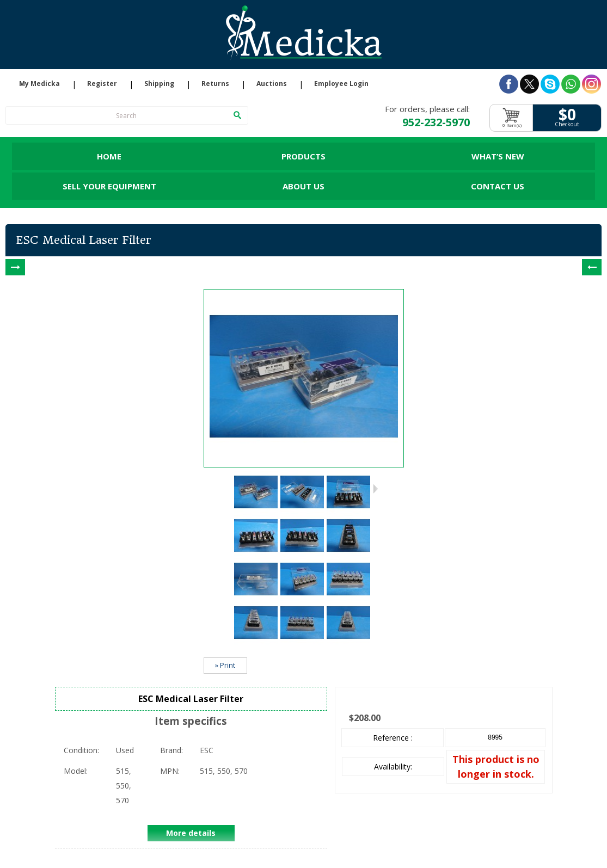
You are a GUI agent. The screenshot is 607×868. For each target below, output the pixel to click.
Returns (215, 84)
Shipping (159, 84)
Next (375, 489)
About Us (303, 186)
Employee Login (341, 84)
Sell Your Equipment (109, 186)
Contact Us (498, 186)
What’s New (498, 156)
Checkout (567, 124)
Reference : (393, 738)
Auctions (272, 84)
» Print (225, 665)
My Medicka (39, 84)
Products (303, 156)
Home (109, 156)
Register (102, 84)
